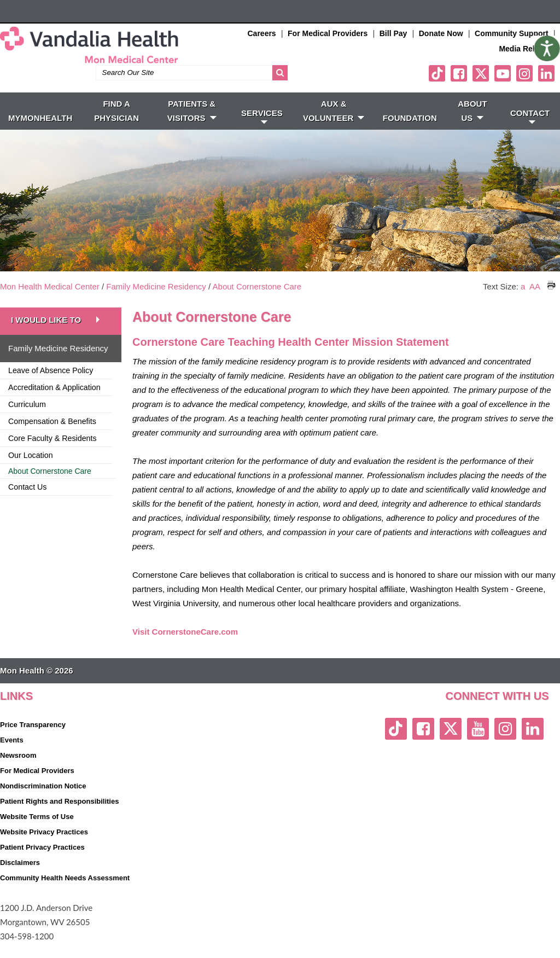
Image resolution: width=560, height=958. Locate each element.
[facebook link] (459, 88)
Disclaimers (20, 877)
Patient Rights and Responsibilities (59, 816)
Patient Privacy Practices (42, 862)
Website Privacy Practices (44, 847)
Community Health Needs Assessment (65, 893)
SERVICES (262, 131)
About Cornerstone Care (257, 301)
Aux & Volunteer (334, 126)
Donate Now (441, 33)
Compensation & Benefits (52, 436)
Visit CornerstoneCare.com (185, 646)
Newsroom (18, 770)
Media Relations (528, 49)
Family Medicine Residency (156, 301)
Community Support (512, 33)
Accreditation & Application (54, 402)
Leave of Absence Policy (51, 385)
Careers (262, 33)
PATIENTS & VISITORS (192, 126)
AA (535, 301)
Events (12, 755)
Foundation (410, 133)
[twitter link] (481, 88)
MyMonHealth (40, 133)
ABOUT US (472, 126)
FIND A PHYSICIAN (116, 126)
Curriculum (27, 419)
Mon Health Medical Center (50, 301)
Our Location (31, 470)
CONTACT (530, 131)
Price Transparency (33, 739)
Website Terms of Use (37, 831)
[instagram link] (524, 88)
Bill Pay (393, 33)
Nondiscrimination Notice (43, 801)
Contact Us (28, 502)
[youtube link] (503, 88)
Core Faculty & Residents (52, 453)
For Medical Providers (328, 33)
